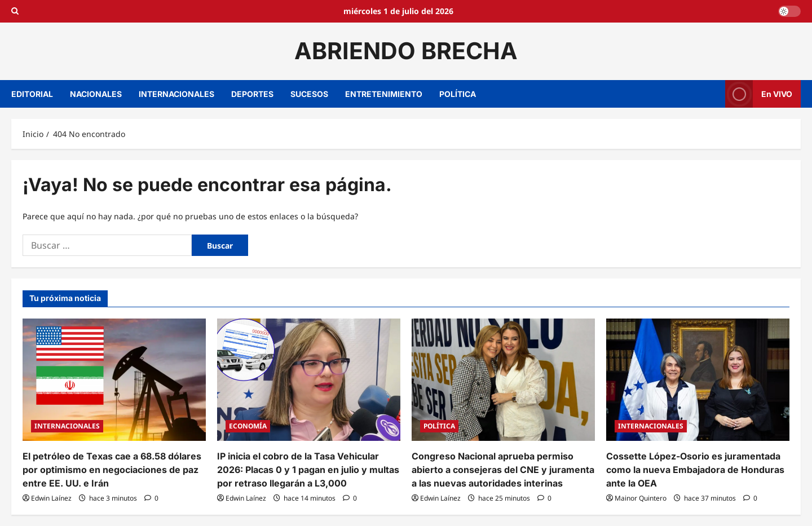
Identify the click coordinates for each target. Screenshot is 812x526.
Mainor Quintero (641, 498)
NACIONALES (96, 94)
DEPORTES (252, 94)
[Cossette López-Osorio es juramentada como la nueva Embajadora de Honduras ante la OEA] (698, 380)
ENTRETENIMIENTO (384, 94)
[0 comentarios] (151, 498)
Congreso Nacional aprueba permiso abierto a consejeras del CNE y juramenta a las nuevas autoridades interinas (503, 470)
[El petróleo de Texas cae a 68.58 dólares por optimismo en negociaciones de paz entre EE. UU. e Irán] (114, 380)
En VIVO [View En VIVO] (759, 94)
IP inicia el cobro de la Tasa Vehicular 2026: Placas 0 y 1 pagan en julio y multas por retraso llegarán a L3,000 (308, 470)
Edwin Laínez (51, 498)
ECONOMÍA (248, 426)
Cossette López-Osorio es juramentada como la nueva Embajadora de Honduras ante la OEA (695, 470)
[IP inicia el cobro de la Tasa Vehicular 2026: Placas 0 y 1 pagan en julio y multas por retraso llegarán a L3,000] (309, 380)
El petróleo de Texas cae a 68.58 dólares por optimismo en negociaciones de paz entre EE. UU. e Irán (112, 470)
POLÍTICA (458, 94)
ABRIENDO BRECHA (406, 51)
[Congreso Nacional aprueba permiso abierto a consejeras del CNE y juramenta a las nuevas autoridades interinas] (503, 380)
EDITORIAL (32, 94)
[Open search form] (15, 11)
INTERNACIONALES (176, 94)
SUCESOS (309, 94)
